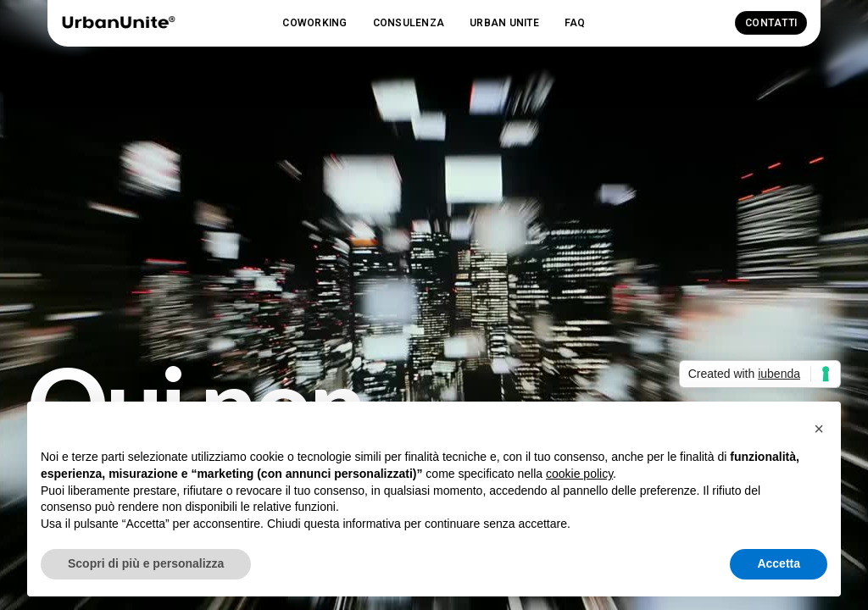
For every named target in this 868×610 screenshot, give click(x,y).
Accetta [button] (779, 563)
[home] (118, 23)
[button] (314, 23)
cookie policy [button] (579, 474)
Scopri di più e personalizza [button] (146, 563)
